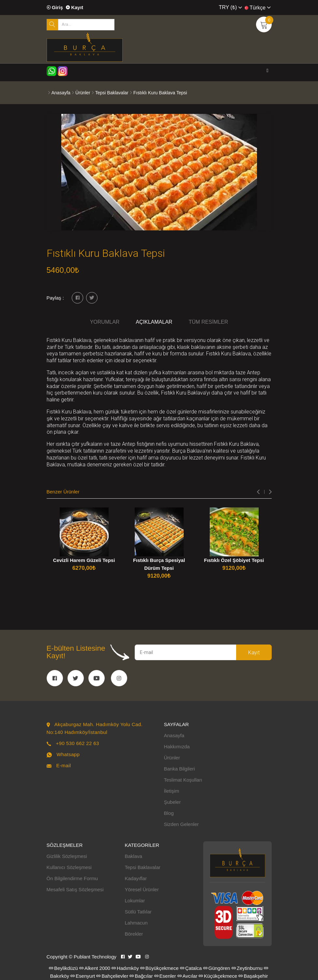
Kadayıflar (136, 878)
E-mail (63, 765)
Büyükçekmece (159, 968)
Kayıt (75, 7)
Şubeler (173, 802)
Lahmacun (136, 923)
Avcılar (188, 976)
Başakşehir (253, 976)
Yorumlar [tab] (105, 322)
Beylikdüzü (63, 968)
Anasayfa (61, 93)
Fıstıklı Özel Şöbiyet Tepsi (234, 560)
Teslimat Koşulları (183, 780)
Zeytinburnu (247, 968)
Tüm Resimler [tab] (208, 322)
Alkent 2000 (95, 968)
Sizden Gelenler (182, 824)
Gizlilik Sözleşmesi (67, 856)
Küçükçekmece (218, 976)
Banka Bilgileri (180, 769)
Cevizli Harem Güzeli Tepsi (84, 560)
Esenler (165, 976)
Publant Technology (95, 957)
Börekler (134, 934)
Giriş (55, 7)
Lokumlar (135, 901)
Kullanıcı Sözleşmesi (69, 867)
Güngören (217, 968)
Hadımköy (125, 968)
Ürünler (83, 93)
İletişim (172, 791)
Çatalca (191, 968)
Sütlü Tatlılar (138, 912)
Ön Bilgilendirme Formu (72, 878)
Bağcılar (141, 976)
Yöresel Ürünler (142, 889)
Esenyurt (83, 976)
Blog (169, 813)
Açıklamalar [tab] (154, 322)
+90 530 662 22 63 (77, 743)
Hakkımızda (177, 747)
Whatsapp (68, 754)
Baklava (134, 856)
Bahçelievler (112, 976)
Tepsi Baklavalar (112, 93)
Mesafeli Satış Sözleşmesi (75, 889)
